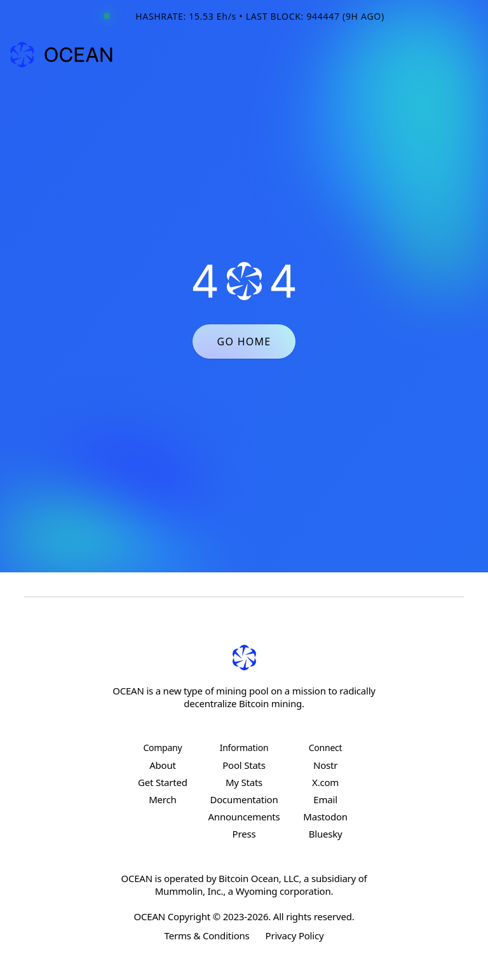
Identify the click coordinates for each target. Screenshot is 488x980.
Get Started (163, 782)
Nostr (325, 765)
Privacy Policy (295, 935)
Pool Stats (244, 765)
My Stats (244, 782)
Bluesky (326, 834)
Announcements (244, 817)
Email (325, 799)
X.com (325, 782)
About (163, 765)
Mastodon (325, 817)
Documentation (244, 799)
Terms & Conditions (207, 935)
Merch (162, 799)
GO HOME (244, 342)
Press (244, 834)
